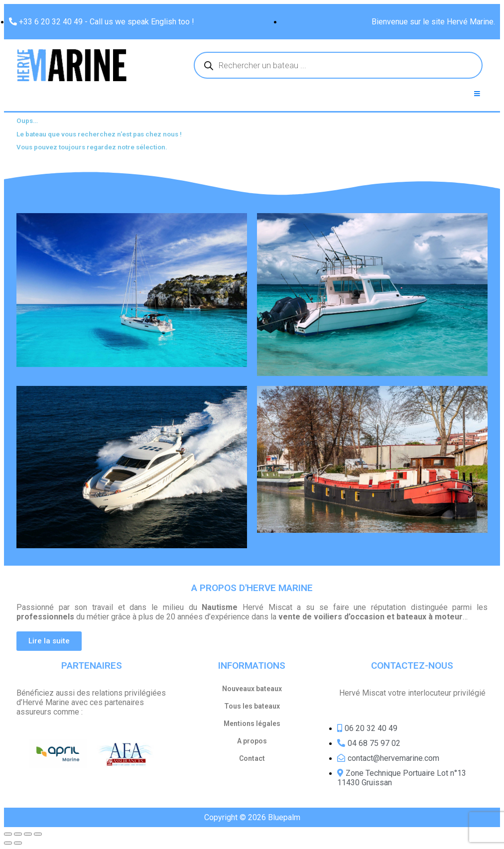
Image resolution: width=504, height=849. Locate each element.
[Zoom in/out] (38, 834)
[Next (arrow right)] (18, 843)
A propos (252, 741)
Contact (252, 758)
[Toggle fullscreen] (28, 834)
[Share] (18, 834)
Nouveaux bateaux (252, 689)
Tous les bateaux (252, 706)
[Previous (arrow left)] (8, 843)
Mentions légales (252, 724)
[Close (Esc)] (8, 834)
